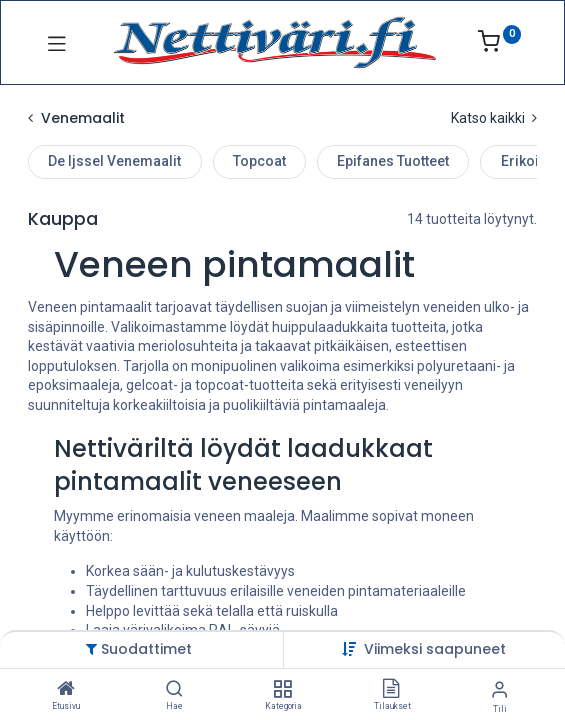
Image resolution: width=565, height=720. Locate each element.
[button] (435, 649)
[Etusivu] (66, 690)
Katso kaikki (494, 118)
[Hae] (174, 690)
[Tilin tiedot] (499, 689)
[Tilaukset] (391, 690)
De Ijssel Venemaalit (114, 161)
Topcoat (259, 161)
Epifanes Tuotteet (393, 161)
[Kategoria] (282, 690)
